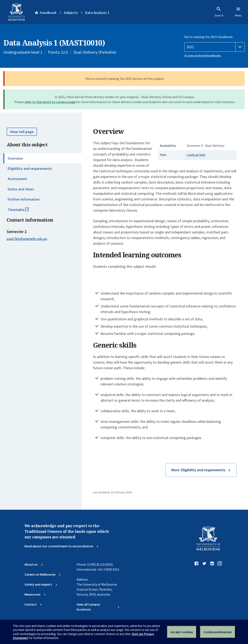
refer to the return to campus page (50, 102)
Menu (238, 12)
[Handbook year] (214, 47)
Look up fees (196, 155)
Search (219, 12)
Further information (24, 199)
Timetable (23, 211)
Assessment (17, 179)
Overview (15, 158)
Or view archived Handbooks (203, 56)
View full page (22, 132)
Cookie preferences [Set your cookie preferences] (218, 632)
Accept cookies (182, 632)
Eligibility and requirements (30, 168)
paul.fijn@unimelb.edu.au (27, 239)
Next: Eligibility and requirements (199, 470)
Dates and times (21, 189)
